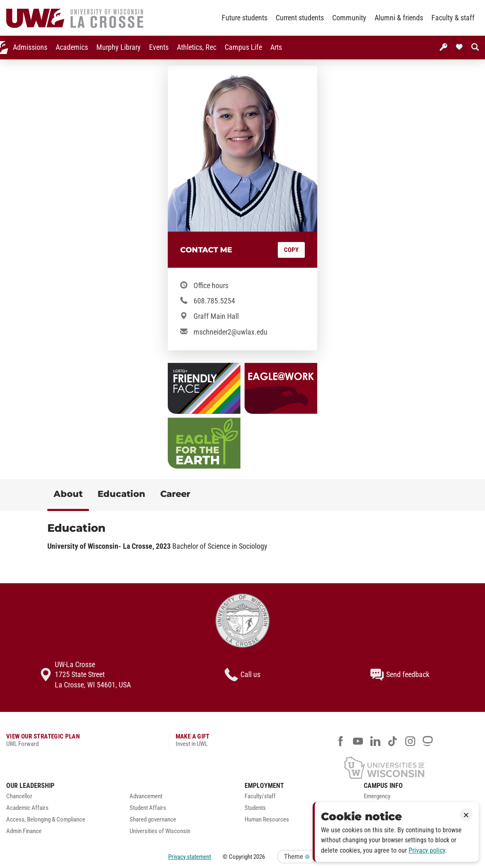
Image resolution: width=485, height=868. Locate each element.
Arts (267, 47)
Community (349, 18)
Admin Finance (24, 831)
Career (175, 494)
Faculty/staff (260, 796)
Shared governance (153, 820)
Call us (242, 675)
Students (255, 808)
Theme (297, 857)
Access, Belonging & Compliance (46, 820)
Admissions (21, 47)
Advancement (146, 796)
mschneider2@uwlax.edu (230, 332)
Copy (291, 250)
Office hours (211, 286)
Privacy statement (190, 857)
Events (150, 47)
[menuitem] (21, 48)
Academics (63, 47)
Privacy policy (427, 850)
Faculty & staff (453, 18)
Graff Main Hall (216, 316)
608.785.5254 (214, 301)
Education (121, 494)
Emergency (377, 796)
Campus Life (235, 47)
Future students (245, 18)
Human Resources (267, 820)
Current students (300, 18)
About (68, 494)
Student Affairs (148, 808)
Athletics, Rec (188, 47)
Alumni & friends (399, 18)
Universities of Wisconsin (160, 831)
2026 (259, 857)
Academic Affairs (27, 808)
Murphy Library (110, 47)
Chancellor (19, 796)
